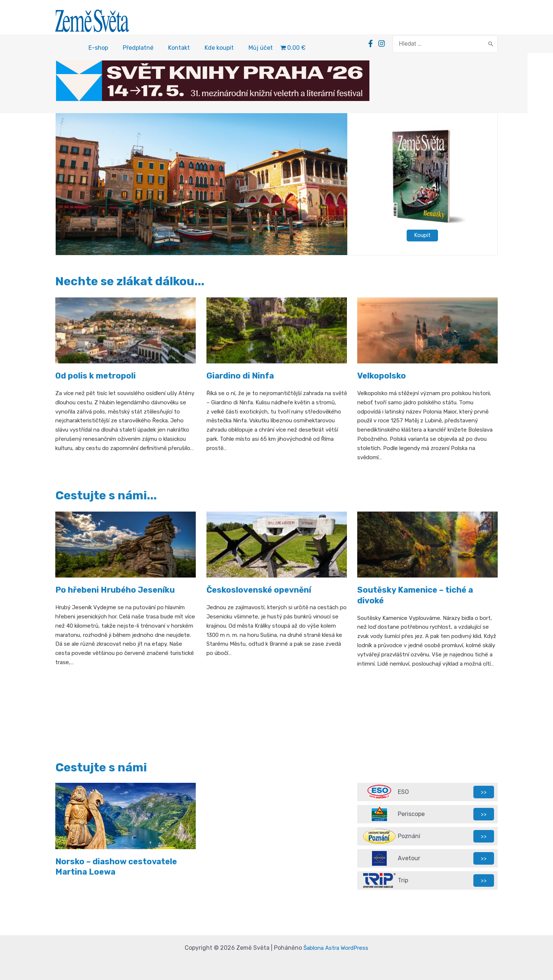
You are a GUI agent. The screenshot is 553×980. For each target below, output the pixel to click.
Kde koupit (219, 49)
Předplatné (138, 49)
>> (484, 792)
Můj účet (261, 49)
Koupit (422, 236)
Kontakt (179, 49)
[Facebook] (382, 44)
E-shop (98, 49)
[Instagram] (393, 44)
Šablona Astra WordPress (336, 948)
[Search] (491, 45)
